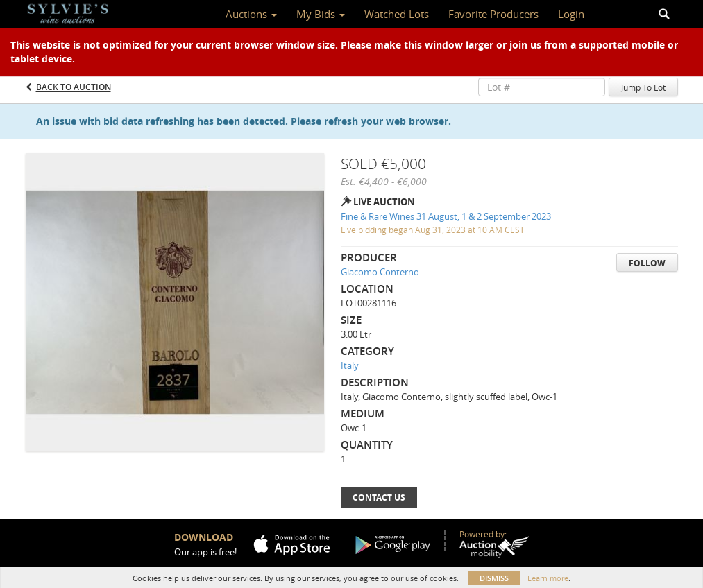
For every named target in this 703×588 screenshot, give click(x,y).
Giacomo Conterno (380, 272)
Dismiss (494, 578)
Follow (647, 263)
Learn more (548, 578)
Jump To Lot (643, 87)
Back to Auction (74, 87)
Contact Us (379, 498)
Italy (350, 365)
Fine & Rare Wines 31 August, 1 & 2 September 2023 (446, 216)
